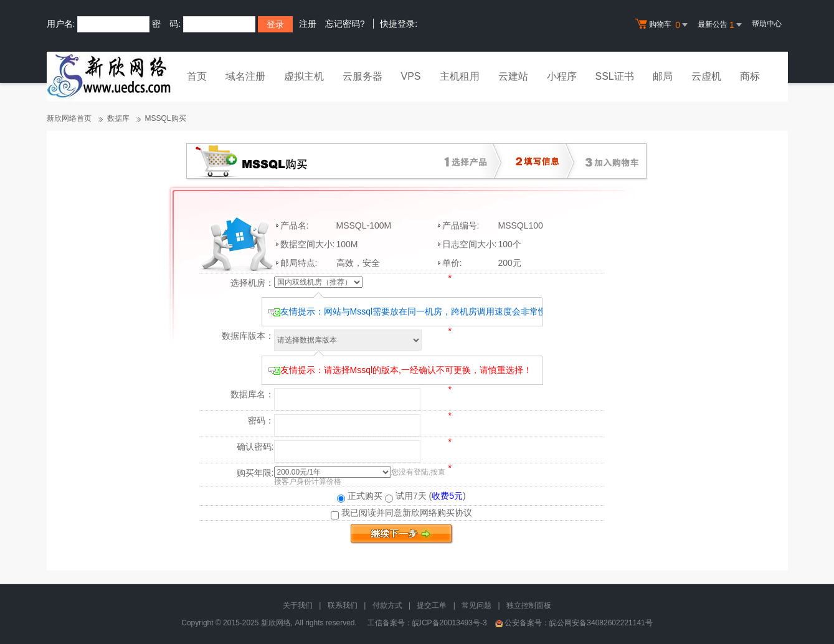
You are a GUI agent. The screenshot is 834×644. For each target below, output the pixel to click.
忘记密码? (345, 24)
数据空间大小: (308, 244)
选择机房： (252, 283)
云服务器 (363, 76)
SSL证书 (615, 76)
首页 (197, 76)
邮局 (663, 76)
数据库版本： (248, 336)
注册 (308, 24)
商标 (750, 76)
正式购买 (360, 496)
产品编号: (461, 225)
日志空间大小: (470, 244)
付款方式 (387, 605)
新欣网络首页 (69, 118)
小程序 (562, 76)
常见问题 (476, 605)
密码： (261, 420)
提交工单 (432, 605)
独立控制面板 (529, 605)
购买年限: (255, 473)
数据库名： (252, 394)
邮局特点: (299, 263)
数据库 (118, 118)
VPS (411, 76)
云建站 (513, 76)
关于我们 (298, 605)
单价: (452, 263)
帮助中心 (767, 24)
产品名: (295, 225)
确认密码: (255, 447)
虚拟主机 (304, 76)
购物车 (663, 25)
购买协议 (455, 513)
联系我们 (343, 605)
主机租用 (460, 76)
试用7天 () (425, 496)
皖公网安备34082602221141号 (601, 623)
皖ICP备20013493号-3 (450, 623)
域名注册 (245, 76)
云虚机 (706, 76)
